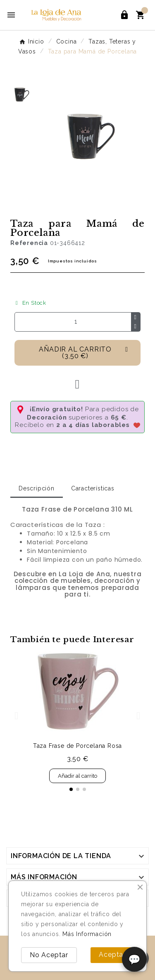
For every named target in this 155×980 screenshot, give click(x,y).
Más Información (87, 934)
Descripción (37, 488)
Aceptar (112, 955)
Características (93, 488)
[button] (77, 353)
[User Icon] (124, 15)
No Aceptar (49, 955)
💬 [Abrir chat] (134, 959)
